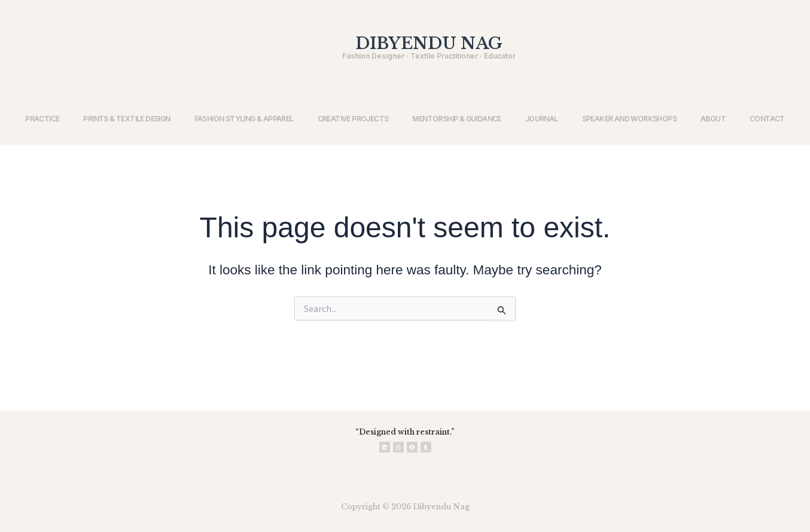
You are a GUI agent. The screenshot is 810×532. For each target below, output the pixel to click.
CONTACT (767, 119)
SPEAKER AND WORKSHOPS (629, 119)
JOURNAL (542, 119)
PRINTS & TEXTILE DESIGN (127, 119)
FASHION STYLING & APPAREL (244, 119)
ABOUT (713, 119)
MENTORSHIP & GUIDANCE (456, 119)
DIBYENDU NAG (429, 43)
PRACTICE (42, 119)
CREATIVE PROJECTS (353, 119)
